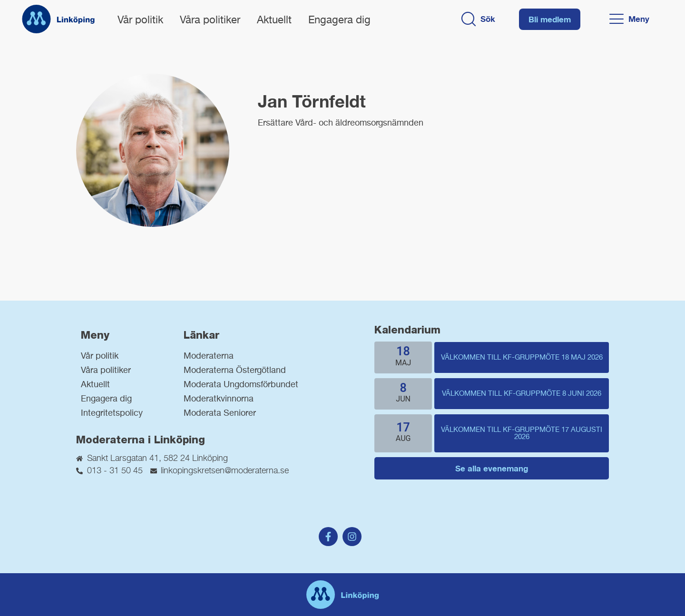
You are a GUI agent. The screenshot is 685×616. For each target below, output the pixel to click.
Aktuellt (274, 20)
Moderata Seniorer (220, 413)
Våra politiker (210, 20)
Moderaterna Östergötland (235, 371)
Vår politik (140, 20)
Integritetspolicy (112, 413)
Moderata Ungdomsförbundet (241, 385)
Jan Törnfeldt (312, 101)
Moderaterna (209, 356)
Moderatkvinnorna (219, 399)
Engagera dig (339, 20)
